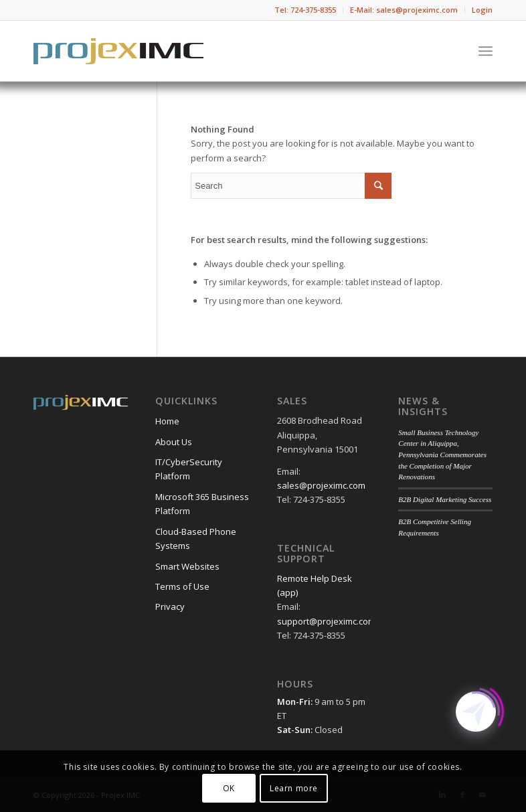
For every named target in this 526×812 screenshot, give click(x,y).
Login (482, 10)
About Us (174, 442)
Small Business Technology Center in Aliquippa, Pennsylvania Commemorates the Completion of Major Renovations (442, 455)
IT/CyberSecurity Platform (189, 469)
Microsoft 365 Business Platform (202, 504)
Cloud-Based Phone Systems (196, 539)
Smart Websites (187, 566)
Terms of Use (182, 586)
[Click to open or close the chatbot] (476, 712)
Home (167, 421)
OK (229, 788)
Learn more (294, 788)
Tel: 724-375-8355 (305, 10)
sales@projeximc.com (321, 485)
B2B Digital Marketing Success (445, 499)
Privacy (170, 606)
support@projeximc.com (326, 621)
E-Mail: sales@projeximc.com (404, 10)
